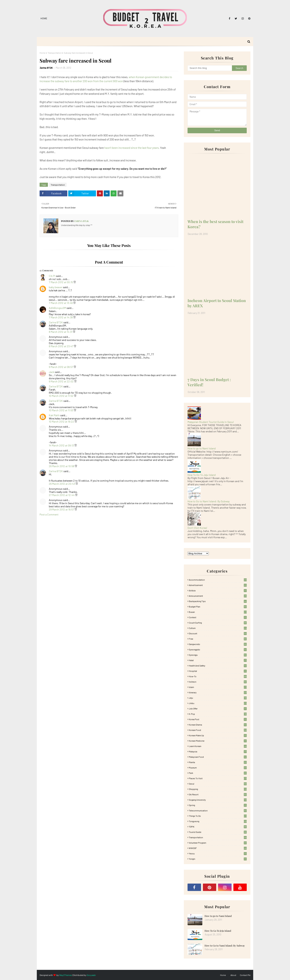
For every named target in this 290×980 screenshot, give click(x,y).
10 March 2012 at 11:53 (61, 410)
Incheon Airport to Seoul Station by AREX (217, 303)
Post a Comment (49, 514)
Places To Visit (218, 778)
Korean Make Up (218, 735)
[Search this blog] (210, 68)
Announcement (218, 596)
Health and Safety (218, 666)
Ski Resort (218, 794)
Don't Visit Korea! (197, 528)
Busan (218, 612)
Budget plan (218, 607)
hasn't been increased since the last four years (131, 148)
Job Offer (218, 708)
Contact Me (245, 975)
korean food (218, 730)
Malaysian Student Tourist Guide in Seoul (211, 422)
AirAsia (218, 590)
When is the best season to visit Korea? (215, 224)
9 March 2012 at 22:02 (61, 381)
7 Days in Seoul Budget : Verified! (209, 382)
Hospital (218, 671)
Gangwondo (218, 644)
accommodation (218, 580)
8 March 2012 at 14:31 (61, 332)
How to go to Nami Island (202, 448)
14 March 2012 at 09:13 (62, 445)
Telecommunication (218, 810)
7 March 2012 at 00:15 (61, 282)
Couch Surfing (218, 623)
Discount (218, 633)
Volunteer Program (218, 843)
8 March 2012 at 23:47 (61, 346)
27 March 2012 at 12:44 (62, 495)
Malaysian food (218, 757)
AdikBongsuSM (57, 308)
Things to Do (218, 816)
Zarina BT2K (46, 68)
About (233, 975)
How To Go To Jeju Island (202, 475)
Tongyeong (218, 821)
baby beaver (56, 287)
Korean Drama (218, 725)
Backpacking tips (218, 601)
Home (44, 19)
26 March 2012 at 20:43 (62, 484)
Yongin (218, 859)
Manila (218, 762)
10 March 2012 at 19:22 (62, 422)
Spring (218, 805)
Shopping (218, 789)
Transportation (55, 53)
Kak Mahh (54, 415)
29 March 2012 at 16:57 (62, 509)
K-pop (218, 714)
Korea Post (218, 719)
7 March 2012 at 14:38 (61, 317)
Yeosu (218, 853)
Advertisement (218, 585)
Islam (218, 687)
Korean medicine (218, 741)
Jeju (218, 698)
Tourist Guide (218, 832)
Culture (218, 628)
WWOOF (218, 848)
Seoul (218, 784)
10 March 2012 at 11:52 (61, 396)
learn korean (218, 746)
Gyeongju (218, 655)
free (218, 639)
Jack (52, 372)
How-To (218, 676)
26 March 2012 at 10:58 (62, 466)
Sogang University (218, 800)
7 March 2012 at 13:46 (61, 303)
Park (218, 773)
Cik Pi (52, 276)
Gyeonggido (218, 649)
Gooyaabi (91, 975)
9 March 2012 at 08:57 (61, 367)
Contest (218, 617)
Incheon (218, 682)
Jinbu (218, 703)
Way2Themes (66, 975)
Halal (218, 660)
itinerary (218, 692)
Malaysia (218, 751)
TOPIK (218, 827)
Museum (218, 768)
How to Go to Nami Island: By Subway (209, 501)
